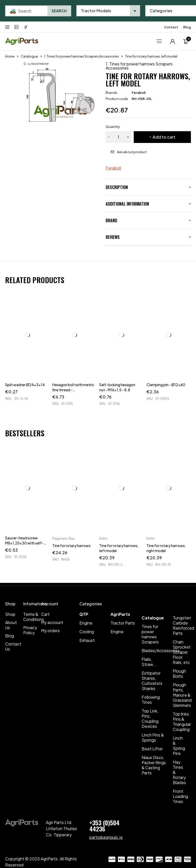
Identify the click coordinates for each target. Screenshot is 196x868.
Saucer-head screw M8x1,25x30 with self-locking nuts (24, 543)
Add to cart (164, 137)
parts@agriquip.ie (106, 837)
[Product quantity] (118, 137)
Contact (171, 27)
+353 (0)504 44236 (104, 826)
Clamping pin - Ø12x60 (166, 385)
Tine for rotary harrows (71, 546)
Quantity (113, 127)
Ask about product (132, 152)
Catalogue (29, 56)
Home (10, 56)
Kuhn (103, 538)
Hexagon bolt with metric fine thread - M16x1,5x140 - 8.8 (73, 390)
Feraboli (139, 93)
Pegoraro (60, 538)
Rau (72, 538)
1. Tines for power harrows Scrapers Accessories (82, 56)
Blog (187, 27)
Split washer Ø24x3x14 (25, 385)
